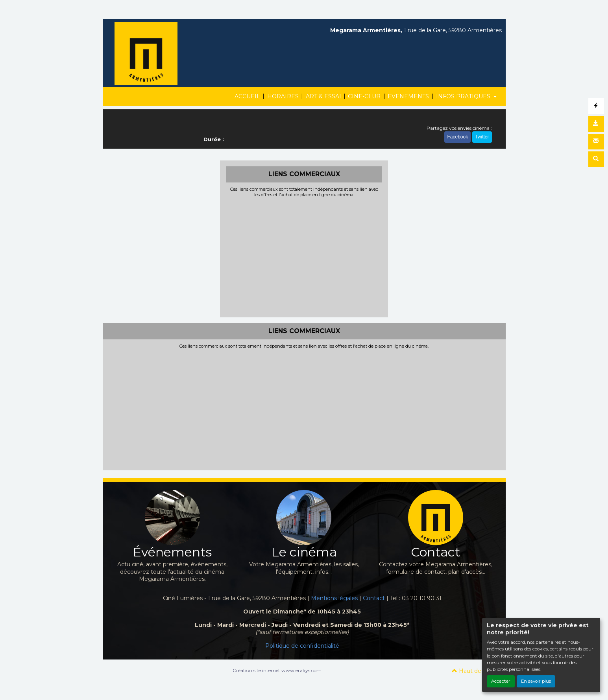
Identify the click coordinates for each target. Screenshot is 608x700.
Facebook (457, 137)
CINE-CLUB (364, 96)
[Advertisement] (304, 256)
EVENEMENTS (408, 96)
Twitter (482, 137)
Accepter (501, 681)
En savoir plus (536, 681)
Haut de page (475, 671)
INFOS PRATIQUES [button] (464, 96)
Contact (374, 598)
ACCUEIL (247, 96)
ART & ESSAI (323, 96)
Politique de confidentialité (302, 646)
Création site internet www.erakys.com (277, 670)
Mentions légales (334, 598)
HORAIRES (283, 96)
